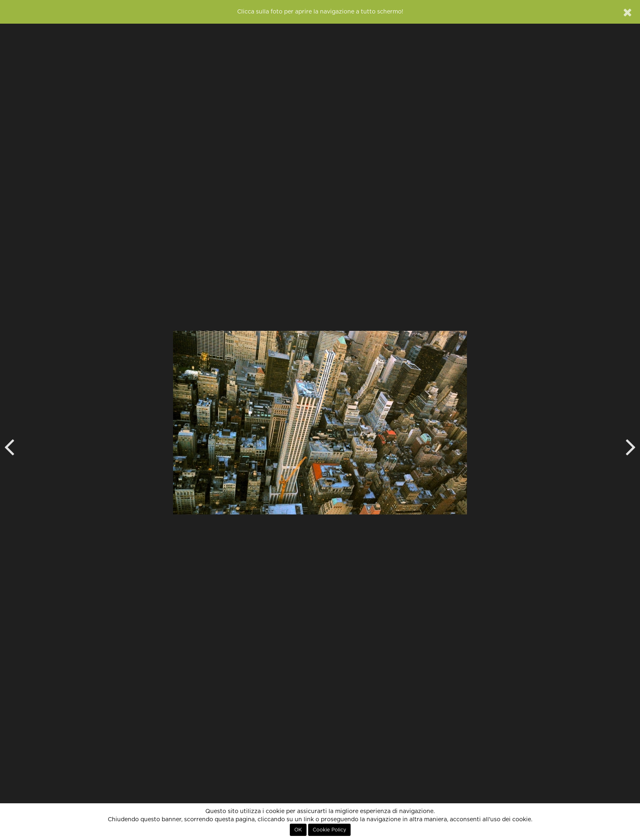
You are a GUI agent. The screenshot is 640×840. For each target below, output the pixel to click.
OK (298, 830)
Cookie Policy (329, 830)
